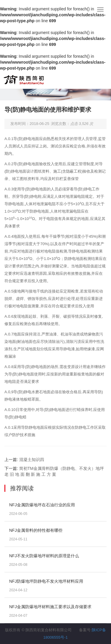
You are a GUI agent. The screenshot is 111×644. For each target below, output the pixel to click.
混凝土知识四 (32, 460)
